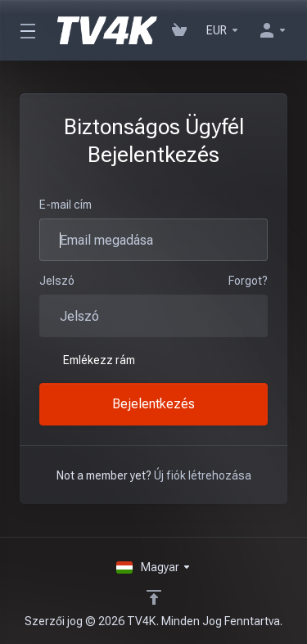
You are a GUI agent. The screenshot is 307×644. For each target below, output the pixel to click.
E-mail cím (65, 205)
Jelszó (57, 281)
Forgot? (248, 281)
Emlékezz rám (87, 360)
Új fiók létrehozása (203, 475)
